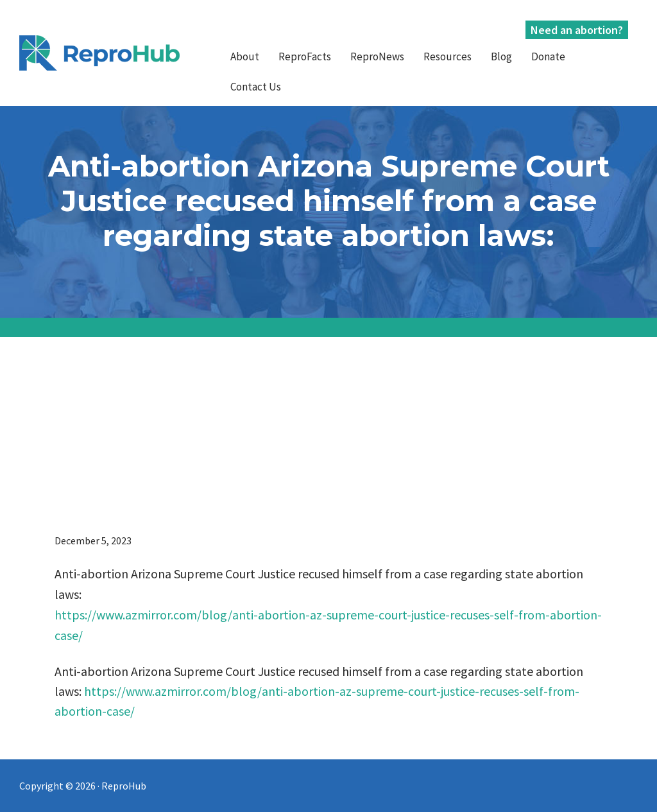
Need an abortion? (577, 30)
